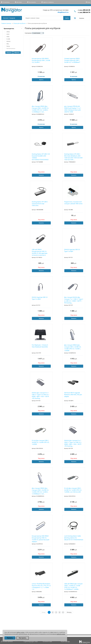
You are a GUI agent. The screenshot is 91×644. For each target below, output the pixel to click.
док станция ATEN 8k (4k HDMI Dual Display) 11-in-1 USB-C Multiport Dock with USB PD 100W (73, 109)
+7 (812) (84, 10)
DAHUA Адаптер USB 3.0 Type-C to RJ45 (72, 250)
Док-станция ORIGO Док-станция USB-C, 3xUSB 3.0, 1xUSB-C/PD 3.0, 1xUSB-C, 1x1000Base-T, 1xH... (40, 491)
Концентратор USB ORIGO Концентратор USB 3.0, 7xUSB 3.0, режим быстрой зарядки (41, 539)
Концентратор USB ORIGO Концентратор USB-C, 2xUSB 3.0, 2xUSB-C (41, 60)
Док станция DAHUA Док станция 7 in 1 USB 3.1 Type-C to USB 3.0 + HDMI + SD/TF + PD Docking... (74, 300)
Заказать (41, 175)
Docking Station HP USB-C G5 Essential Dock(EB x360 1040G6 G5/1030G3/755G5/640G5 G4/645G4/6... (41, 157)
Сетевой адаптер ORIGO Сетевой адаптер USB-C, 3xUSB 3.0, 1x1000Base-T (72, 60)
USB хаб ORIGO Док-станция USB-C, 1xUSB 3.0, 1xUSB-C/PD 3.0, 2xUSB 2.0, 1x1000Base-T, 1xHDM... (73, 586)
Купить (41, 80)
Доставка (19, 2)
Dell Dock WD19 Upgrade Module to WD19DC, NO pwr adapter (73, 395)
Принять (10, 638)
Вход (89, 2)
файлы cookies (20, 632)
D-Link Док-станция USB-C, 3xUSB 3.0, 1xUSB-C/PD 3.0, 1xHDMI (41, 442)
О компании (6, 2)
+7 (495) (84, 12)
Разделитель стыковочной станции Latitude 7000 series (73, 203)
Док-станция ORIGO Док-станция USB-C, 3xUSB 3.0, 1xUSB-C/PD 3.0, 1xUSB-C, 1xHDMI (73, 348)
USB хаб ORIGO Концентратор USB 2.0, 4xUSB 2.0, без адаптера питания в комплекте (40, 252)
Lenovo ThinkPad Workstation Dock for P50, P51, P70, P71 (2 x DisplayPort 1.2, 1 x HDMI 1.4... (41, 586)
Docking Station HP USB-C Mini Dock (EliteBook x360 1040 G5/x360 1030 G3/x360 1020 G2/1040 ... (73, 157)
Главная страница (6, 23)
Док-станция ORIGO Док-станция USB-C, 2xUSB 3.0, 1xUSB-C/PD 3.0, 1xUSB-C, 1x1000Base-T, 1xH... (40, 109)
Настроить (23, 638)
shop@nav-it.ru (63, 12)
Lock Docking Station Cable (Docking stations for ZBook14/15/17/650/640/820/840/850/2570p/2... (74, 538)
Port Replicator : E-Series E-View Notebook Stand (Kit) (40, 346)
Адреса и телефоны (48, 2)
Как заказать (32, 2)
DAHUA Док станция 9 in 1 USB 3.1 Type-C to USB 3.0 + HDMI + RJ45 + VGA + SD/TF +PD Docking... (41, 395)
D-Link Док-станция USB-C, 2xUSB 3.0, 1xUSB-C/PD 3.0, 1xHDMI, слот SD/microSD (73, 490)
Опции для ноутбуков (19, 23)
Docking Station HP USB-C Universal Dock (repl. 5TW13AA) (40, 204)
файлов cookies (61, 634)
